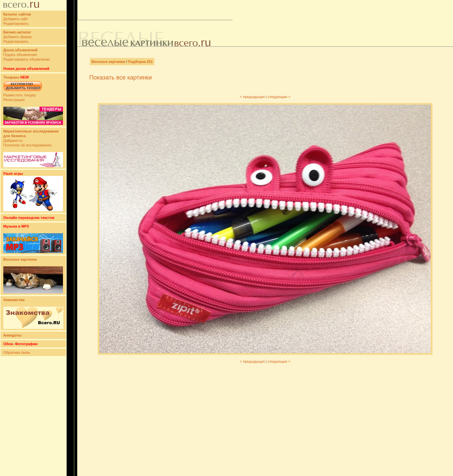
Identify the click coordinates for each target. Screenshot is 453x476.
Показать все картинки (120, 78)
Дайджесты (13, 140)
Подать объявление (20, 55)
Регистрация (14, 100)
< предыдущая (252, 97)
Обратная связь (17, 352)
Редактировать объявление (27, 59)
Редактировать (16, 24)
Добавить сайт (16, 19)
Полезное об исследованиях (27, 145)
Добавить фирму (18, 37)
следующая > (279, 97)
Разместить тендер (20, 95)
